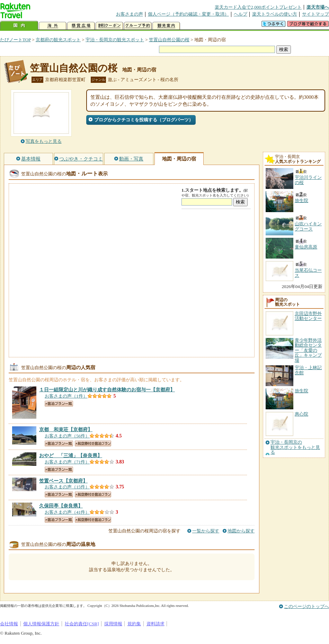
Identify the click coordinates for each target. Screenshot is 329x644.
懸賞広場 (81, 26)
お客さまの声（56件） (67, 436)
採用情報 (113, 624)
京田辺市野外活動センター (308, 316)
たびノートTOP (15, 40)
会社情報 (9, 624)
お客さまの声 (130, 14)
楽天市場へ (318, 7)
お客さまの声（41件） (67, 512)
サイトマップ (315, 14)
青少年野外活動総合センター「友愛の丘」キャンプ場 (308, 350)
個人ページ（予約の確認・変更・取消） (188, 14)
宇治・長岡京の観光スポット (115, 40)
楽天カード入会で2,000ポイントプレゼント (258, 7)
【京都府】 (107, 390)
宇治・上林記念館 (308, 370)
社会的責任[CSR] (82, 624)
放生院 (301, 391)
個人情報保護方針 (41, 624)
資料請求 (155, 624)
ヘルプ (241, 14)
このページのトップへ (306, 606)
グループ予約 (138, 26)
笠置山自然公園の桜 (169, 40)
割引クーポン (109, 26)
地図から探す (241, 531)
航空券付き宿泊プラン (93, 443)
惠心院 (301, 414)
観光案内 (166, 26)
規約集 (134, 624)
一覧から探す (206, 531)
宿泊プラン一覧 (59, 404)
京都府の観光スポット (58, 40)
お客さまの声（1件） (66, 396)
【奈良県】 (71, 455)
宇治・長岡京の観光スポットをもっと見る (295, 447)
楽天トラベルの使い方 (275, 14)
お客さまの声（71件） (67, 462)
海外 (53, 26)
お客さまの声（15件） (67, 487)
